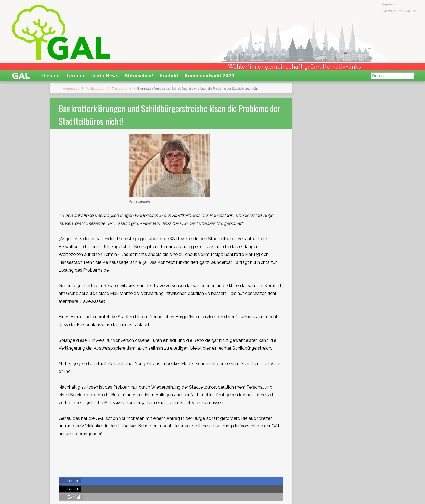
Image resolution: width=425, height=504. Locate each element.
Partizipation (96, 89)
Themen (50, 76)
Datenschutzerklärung (399, 11)
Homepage (71, 89)
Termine (76, 76)
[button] (70, 481)
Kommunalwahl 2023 (210, 76)
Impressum (391, 4)
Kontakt (169, 76)
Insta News (105, 76)
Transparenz (122, 89)
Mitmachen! (139, 76)
